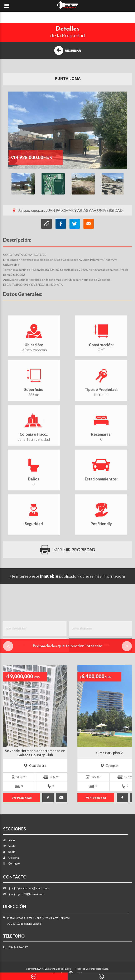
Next (127, 646)
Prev (8, 646)
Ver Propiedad (22, 798)
